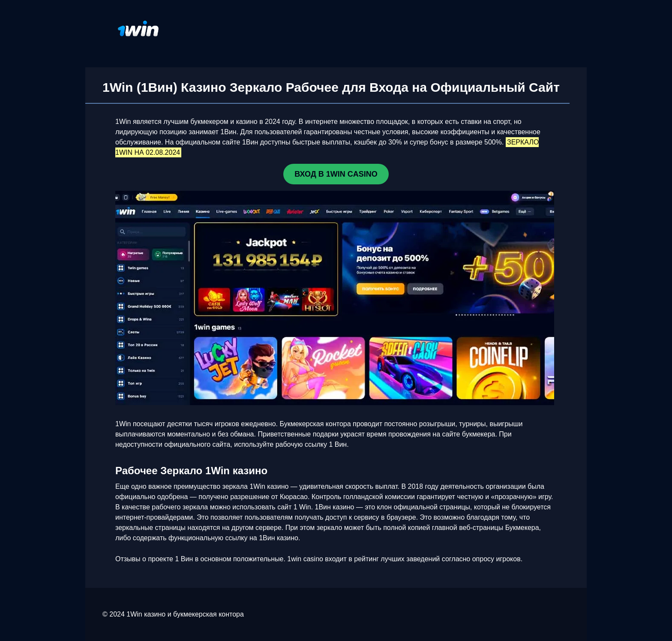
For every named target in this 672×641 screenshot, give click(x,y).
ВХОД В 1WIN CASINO (336, 174)
